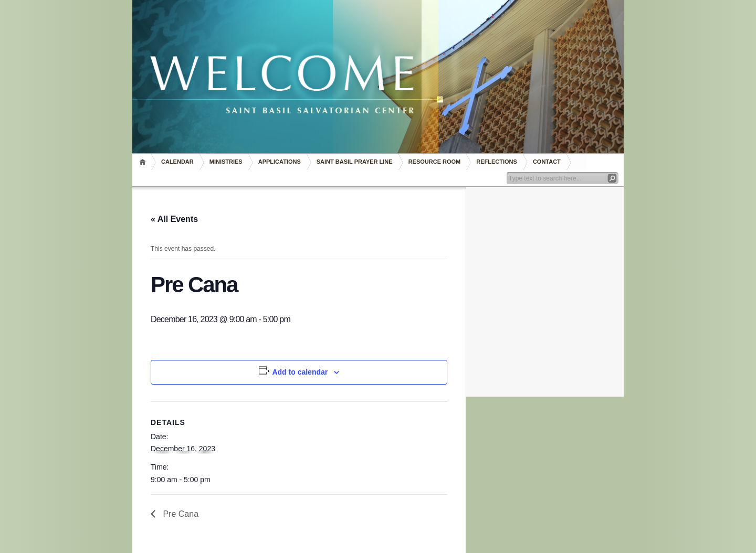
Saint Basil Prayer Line (355, 162)
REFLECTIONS (497, 162)
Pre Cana (180, 514)
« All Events (174, 219)
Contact (547, 162)
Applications (280, 162)
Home (144, 162)
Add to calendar (300, 372)
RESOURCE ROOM (435, 162)
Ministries (226, 162)
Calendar (177, 162)
